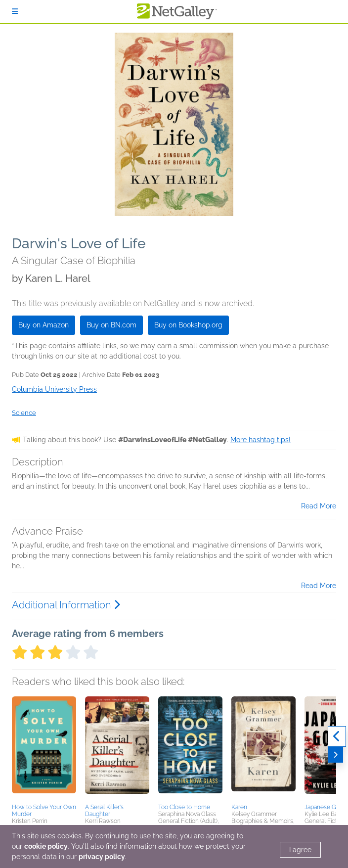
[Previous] (337, 736)
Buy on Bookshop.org (188, 325)
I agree (300, 850)
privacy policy (102, 857)
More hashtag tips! (261, 440)
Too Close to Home (184, 807)
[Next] (335, 755)
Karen (239, 807)
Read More (319, 506)
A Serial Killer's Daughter (104, 811)
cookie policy (46, 846)
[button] (44, 748)
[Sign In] (15, 11)
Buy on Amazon (43, 325)
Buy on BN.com (111, 325)
